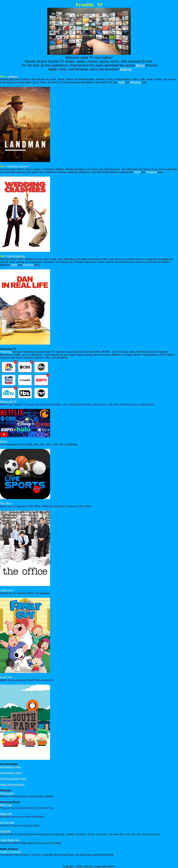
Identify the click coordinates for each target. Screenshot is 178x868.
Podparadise (7, 793)
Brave (140, 65)
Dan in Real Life (16, 256)
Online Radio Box (10, 840)
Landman (12, 76)
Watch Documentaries (12, 785)
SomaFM (5, 831)
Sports (4, 442)
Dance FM (6, 814)
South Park (6, 677)
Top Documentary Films (13, 779)
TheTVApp (6, 352)
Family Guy (6, 590)
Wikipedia (135, 82)
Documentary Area (10, 767)
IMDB (121, 82)
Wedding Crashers (17, 166)
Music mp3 (6, 805)
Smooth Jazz (7, 823)
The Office (6, 503)
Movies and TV (8, 402)
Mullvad (126, 69)
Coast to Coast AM (10, 852)
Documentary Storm (11, 773)
